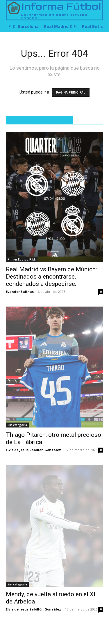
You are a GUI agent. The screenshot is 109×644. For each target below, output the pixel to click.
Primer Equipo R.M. (22, 259)
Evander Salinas (20, 292)
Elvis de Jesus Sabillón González (33, 450)
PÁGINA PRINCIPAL (71, 93)
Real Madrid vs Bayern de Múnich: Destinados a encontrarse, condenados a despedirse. (51, 277)
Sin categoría (17, 425)
